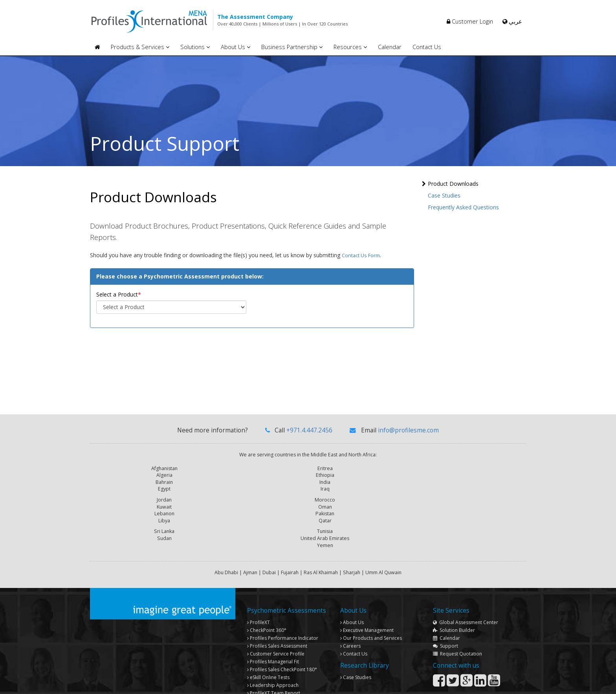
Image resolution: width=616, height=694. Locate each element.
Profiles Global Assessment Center (287, 648)
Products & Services (140, 47)
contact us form (361, 259)
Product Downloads (453, 184)
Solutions (195, 47)
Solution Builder (454, 578)
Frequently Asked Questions (463, 207)
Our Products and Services (371, 585)
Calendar (390, 47)
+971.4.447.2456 (309, 434)
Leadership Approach (273, 633)
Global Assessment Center (466, 570)
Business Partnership (292, 47)
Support (445, 593)
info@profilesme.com (408, 434)
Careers (350, 593)
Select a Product (117, 298)
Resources (350, 47)
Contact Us (427, 47)
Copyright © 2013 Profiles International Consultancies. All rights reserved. (313, 683)
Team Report (274, 640)
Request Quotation (457, 601)
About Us (236, 47)
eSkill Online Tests (268, 625)
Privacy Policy (508, 683)
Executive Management (367, 578)
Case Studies (444, 195)
